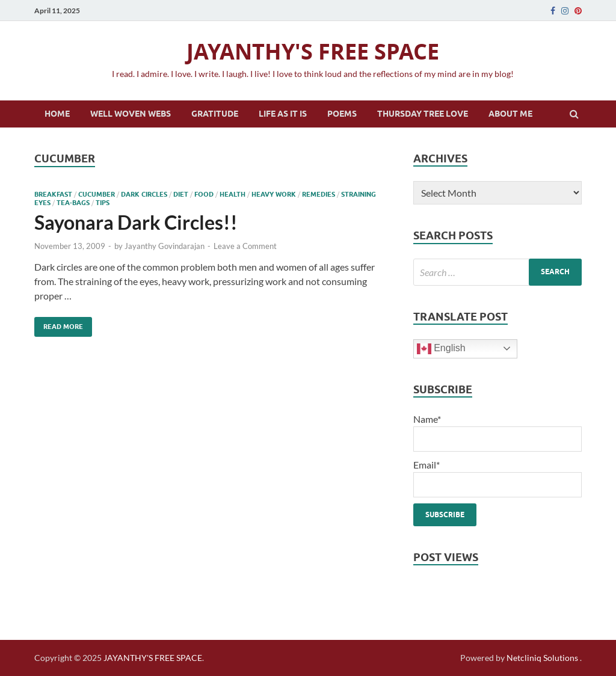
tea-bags (73, 203)
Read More (59, 324)
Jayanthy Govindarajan (165, 246)
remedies (319, 194)
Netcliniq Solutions (542, 658)
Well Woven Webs (131, 114)
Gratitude (215, 114)
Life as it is (283, 114)
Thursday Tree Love (423, 114)
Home (57, 114)
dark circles (144, 194)
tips (103, 203)
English (441, 349)
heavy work (274, 194)
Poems (342, 114)
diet (181, 194)
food (204, 194)
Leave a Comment (245, 246)
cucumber (97, 194)
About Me (510, 114)
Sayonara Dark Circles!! (136, 222)
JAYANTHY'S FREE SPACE (313, 51)
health (233, 194)
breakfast (53, 194)
